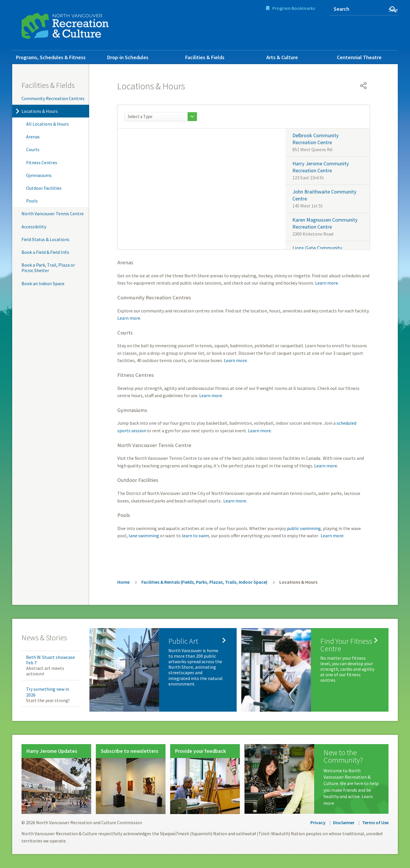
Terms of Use (375, 822)
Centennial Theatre (359, 57)
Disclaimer (344, 822)
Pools (32, 201)
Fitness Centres (42, 162)
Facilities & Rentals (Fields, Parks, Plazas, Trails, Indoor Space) (204, 582)
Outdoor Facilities (44, 188)
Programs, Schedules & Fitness (51, 57)
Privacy (318, 822)
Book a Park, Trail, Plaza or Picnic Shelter (48, 268)
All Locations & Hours (47, 124)
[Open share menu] (364, 86)
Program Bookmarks (294, 8)
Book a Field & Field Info (45, 252)
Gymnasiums (39, 175)
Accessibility (34, 227)
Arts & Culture (282, 57)
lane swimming (144, 536)
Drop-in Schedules (128, 57)
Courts (33, 149)
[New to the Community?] (317, 779)
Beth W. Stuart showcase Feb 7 (51, 660)
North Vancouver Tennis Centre (53, 214)
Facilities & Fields (205, 57)
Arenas (33, 137)
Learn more (327, 283)
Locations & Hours (40, 111)
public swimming (304, 528)
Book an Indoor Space (43, 283)
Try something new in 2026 (48, 692)
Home (123, 582)
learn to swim (195, 536)
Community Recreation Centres (53, 98)
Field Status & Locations (45, 239)
